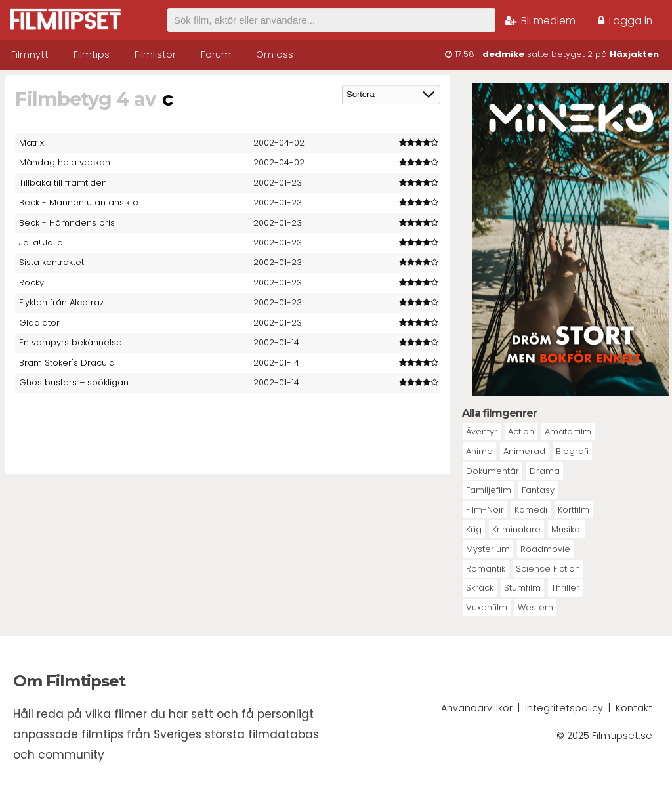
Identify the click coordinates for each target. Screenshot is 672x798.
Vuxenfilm (487, 607)
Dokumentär (493, 471)
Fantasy (538, 490)
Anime (479, 451)
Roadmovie (545, 549)
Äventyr (482, 431)
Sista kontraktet (52, 262)
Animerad (524, 451)
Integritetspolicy (564, 708)
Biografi (572, 451)
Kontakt (634, 708)
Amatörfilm (568, 431)
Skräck (480, 588)
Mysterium (488, 549)
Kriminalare (516, 529)
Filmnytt (30, 54)
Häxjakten (634, 54)
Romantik (486, 569)
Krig (474, 529)
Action (521, 431)
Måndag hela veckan (65, 162)
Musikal (567, 529)
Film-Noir (485, 510)
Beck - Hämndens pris (67, 223)
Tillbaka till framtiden (63, 183)
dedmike (503, 54)
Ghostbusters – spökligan (74, 382)
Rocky (31, 283)
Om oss (275, 54)
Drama (545, 471)
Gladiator (39, 323)
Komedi (531, 510)
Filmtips (92, 54)
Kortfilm (574, 510)
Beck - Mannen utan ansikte (79, 202)
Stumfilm (522, 588)
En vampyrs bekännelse (71, 342)
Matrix (31, 143)
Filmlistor (155, 54)
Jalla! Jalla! (42, 242)
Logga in (625, 21)
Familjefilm (489, 490)
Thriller (565, 588)
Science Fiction (548, 569)
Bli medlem (540, 21)
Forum (216, 54)
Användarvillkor (477, 708)
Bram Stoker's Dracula (67, 363)
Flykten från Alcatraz (61, 302)
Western (535, 607)
